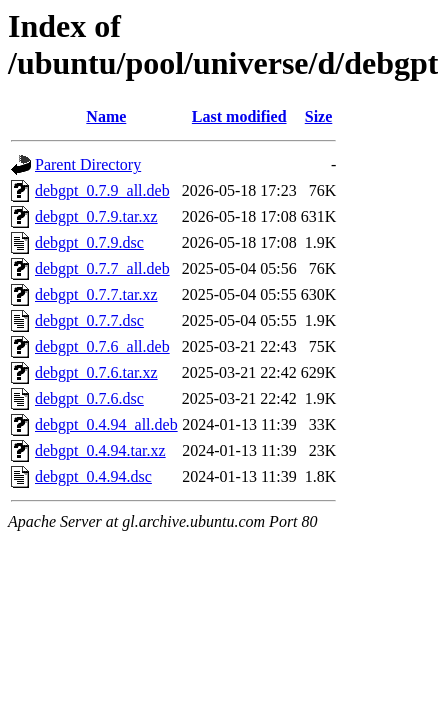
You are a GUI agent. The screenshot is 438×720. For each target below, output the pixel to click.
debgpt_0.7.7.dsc (89, 320)
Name (106, 116)
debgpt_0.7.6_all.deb (102, 346)
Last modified (239, 116)
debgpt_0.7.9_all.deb (102, 190)
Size (319, 116)
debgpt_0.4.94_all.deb (106, 424)
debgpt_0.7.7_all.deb (102, 268)
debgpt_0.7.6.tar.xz (96, 372)
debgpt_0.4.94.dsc (93, 476)
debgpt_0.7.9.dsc (89, 242)
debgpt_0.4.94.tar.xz (100, 450)
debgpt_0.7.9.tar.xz (96, 216)
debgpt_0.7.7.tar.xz (96, 294)
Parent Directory (88, 164)
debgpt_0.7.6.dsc (89, 398)
